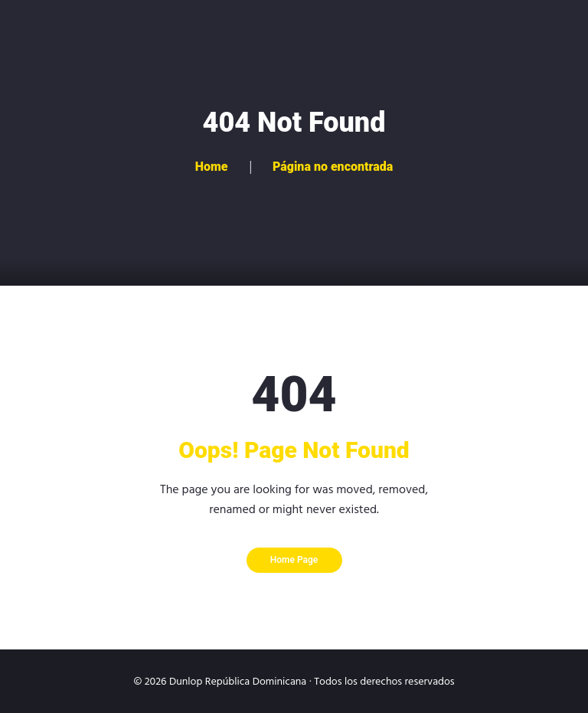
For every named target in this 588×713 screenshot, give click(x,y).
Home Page (294, 560)
